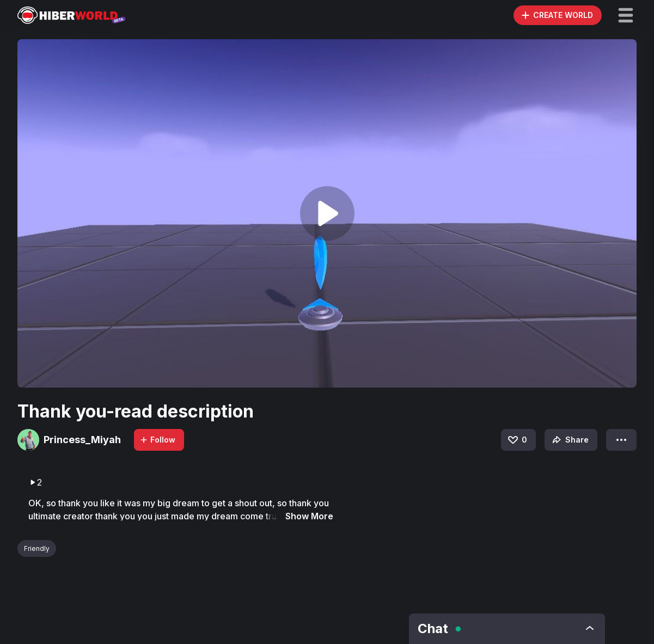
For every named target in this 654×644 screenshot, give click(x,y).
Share (569, 440)
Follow (157, 440)
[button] (626, 15)
